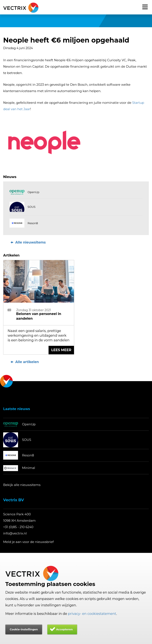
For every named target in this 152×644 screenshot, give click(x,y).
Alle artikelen (24, 362)
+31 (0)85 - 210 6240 (18, 527)
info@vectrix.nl (15, 533)
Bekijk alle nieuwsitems (22, 485)
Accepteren (64, 629)
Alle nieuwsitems (28, 242)
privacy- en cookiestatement (92, 614)
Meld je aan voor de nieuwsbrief (28, 542)
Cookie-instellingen (24, 629)
